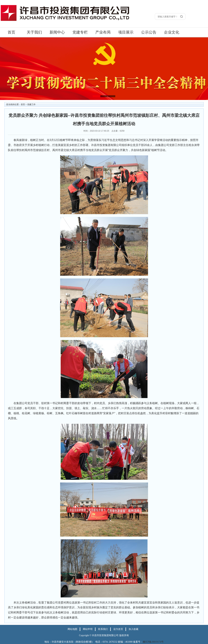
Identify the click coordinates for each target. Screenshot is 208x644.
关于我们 (34, 32)
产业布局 (103, 32)
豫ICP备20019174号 (153, 642)
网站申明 (88, 629)
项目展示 (126, 32)
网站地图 (72, 629)
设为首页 (118, 629)
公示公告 (149, 32)
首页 (11, 32)
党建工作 (31, 104)
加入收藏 (133, 629)
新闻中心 (57, 32)
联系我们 (103, 629)
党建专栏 (80, 32)
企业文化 (172, 32)
